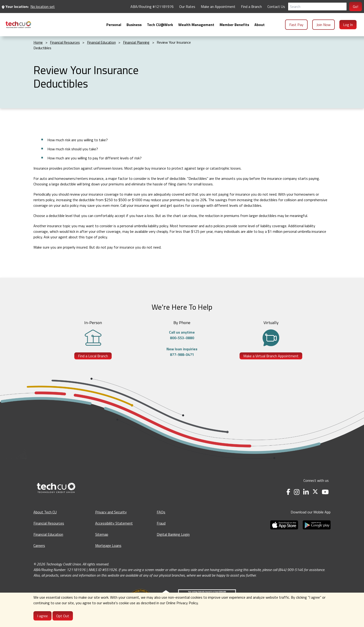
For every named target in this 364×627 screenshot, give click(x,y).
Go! (356, 7)
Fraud (161, 523)
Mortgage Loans (108, 545)
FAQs (161, 512)
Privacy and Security (111, 512)
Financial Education (48, 534)
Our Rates (187, 7)
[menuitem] (18, 25)
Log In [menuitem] (348, 25)
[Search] (317, 7)
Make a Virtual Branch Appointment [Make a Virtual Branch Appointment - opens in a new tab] (271, 356)
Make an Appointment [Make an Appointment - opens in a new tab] (218, 7)
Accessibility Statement (114, 523)
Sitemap (102, 534)
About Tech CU (45, 512)
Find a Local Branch (93, 356)
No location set (43, 7)
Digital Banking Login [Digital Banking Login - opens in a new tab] (173, 534)
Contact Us (276, 7)
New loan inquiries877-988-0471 (182, 352)
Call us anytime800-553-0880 (182, 335)
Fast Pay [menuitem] (296, 25)
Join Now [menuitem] (323, 25)
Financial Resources (49, 523)
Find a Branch (251, 7)
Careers (39, 545)
